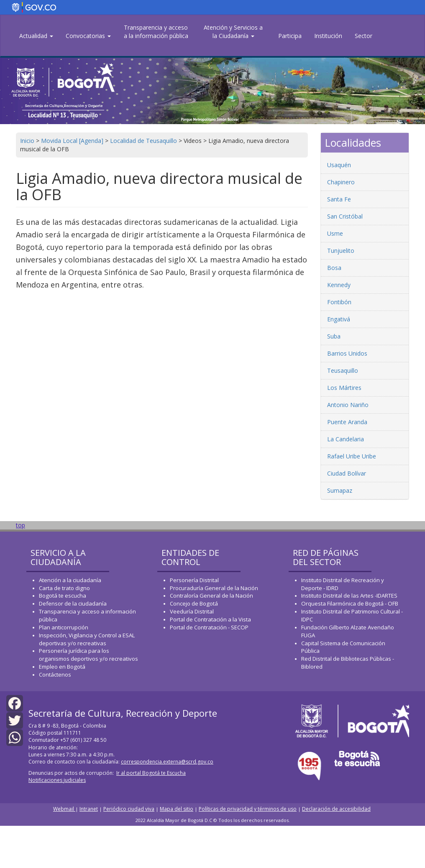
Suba (334, 336)
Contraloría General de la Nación (211, 596)
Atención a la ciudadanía (70, 580)
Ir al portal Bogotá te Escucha (151, 773)
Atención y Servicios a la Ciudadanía (233, 32)
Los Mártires (344, 388)
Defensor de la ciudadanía (73, 603)
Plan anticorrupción (64, 627)
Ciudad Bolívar (347, 473)
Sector (364, 36)
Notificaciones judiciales (57, 780)
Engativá (339, 319)
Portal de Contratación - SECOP (209, 627)
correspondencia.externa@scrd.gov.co (167, 762)
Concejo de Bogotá (194, 603)
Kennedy (339, 285)
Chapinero (341, 182)
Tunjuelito (341, 251)
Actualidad (36, 36)
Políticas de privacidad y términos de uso (248, 809)
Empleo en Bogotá (62, 667)
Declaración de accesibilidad (336, 809)
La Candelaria (346, 439)
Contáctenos (55, 675)
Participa (290, 36)
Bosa (334, 268)
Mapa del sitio (177, 809)
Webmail (64, 809)
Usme (335, 233)
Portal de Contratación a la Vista (210, 619)
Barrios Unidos (347, 353)
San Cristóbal (345, 216)
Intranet (89, 809)
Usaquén (339, 165)
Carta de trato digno (64, 588)
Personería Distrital (194, 580)
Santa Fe (339, 199)
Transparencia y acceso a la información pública (156, 32)
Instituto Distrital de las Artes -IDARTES (350, 596)
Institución (328, 36)
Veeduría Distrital (192, 611)
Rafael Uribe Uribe (352, 456)
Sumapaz (340, 490)
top (20, 525)
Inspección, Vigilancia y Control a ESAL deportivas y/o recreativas (87, 639)
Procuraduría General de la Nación (214, 588)
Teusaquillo (343, 370)
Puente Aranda (347, 422)
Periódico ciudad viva (129, 809)
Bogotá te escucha (63, 596)
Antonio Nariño (348, 405)
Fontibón (339, 302)
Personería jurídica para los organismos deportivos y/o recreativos (88, 655)
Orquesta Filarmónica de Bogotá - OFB (350, 603)
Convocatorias (88, 36)
